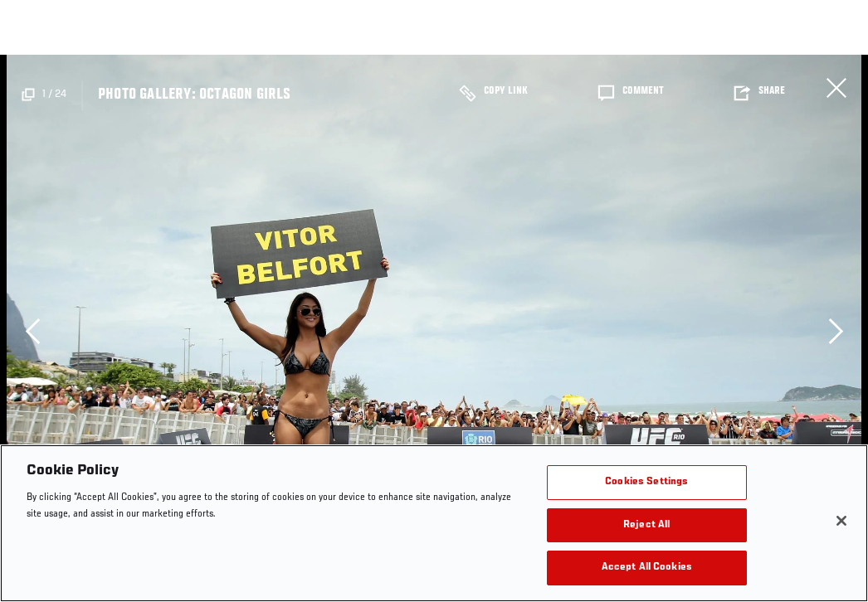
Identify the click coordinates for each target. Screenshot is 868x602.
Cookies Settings (646, 482)
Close (836, 88)
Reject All (646, 525)
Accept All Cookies (647, 568)
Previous (32, 331)
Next (836, 331)
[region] (434, 523)
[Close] (841, 521)
